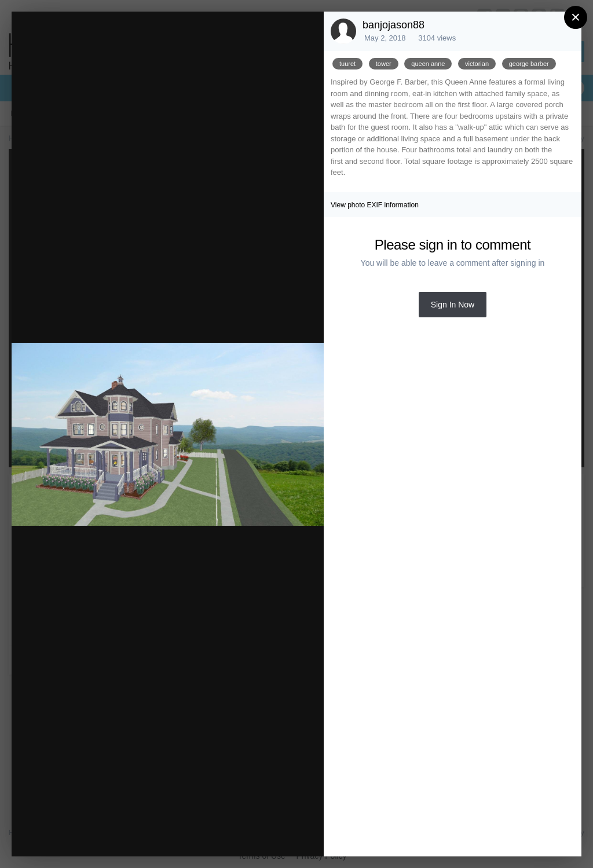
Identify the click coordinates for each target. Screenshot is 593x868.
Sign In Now (453, 305)
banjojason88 (393, 25)
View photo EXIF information (375, 205)
